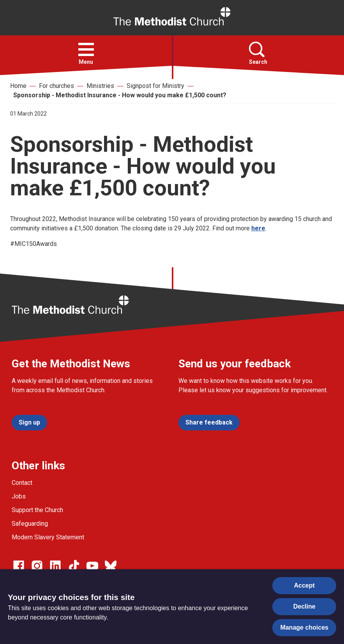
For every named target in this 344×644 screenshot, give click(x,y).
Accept (304, 585)
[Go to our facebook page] (19, 566)
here (258, 228)
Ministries (100, 86)
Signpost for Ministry (155, 86)
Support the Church (37, 510)
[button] (86, 49)
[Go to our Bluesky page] (111, 566)
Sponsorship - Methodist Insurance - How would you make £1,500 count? (120, 95)
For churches (56, 86)
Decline (304, 606)
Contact (22, 483)
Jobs (19, 496)
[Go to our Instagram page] (37, 566)
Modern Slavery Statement (48, 537)
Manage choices (304, 627)
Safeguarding (30, 524)
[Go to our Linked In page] (55, 566)
